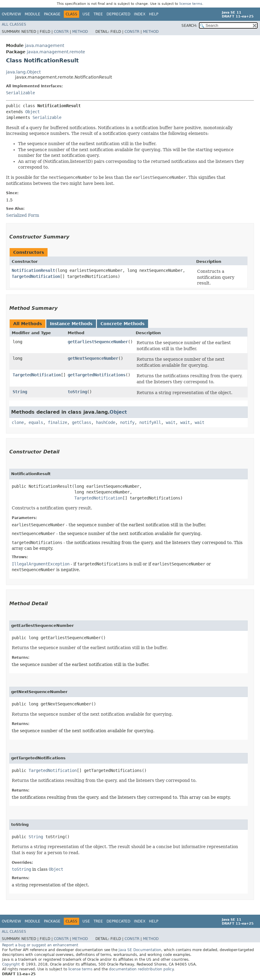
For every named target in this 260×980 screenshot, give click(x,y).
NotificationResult (33, 270)
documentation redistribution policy (141, 969)
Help (154, 14)
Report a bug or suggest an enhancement (40, 945)
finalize (57, 422)
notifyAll (150, 422)
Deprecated (118, 14)
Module (32, 14)
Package (52, 14)
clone (18, 422)
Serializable (20, 93)
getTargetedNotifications (97, 375)
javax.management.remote (56, 52)
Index (140, 14)
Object (32, 112)
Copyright (11, 964)
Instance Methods (71, 324)
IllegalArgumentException (41, 564)
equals (36, 422)
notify (127, 422)
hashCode (106, 422)
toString (77, 392)
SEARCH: (189, 26)
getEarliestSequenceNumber (98, 342)
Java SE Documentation (140, 950)
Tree (98, 14)
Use (86, 14)
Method (80, 32)
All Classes (14, 24)
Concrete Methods (122, 324)
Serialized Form (23, 215)
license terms (191, 4)
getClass (82, 422)
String (20, 392)
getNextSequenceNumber (93, 358)
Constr (61, 32)
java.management (45, 45)
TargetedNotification (36, 276)
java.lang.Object (23, 72)
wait (171, 422)
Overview (11, 14)
